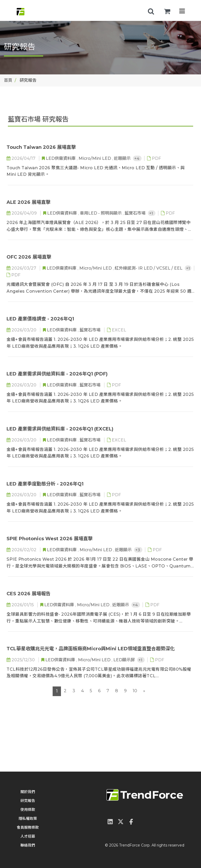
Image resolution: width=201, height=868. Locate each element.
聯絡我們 (28, 845)
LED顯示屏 (125, 660)
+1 (152, 213)
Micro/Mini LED (95, 158)
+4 (137, 158)
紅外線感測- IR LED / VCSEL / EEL (149, 268)
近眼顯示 (123, 158)
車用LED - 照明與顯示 (101, 213)
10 (135, 691)
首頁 (8, 80)
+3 (138, 550)
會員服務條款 (28, 827)
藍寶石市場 (136, 213)
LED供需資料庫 (61, 158)
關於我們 (28, 792)
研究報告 (28, 801)
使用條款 (28, 810)
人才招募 (28, 836)
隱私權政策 (28, 818)
